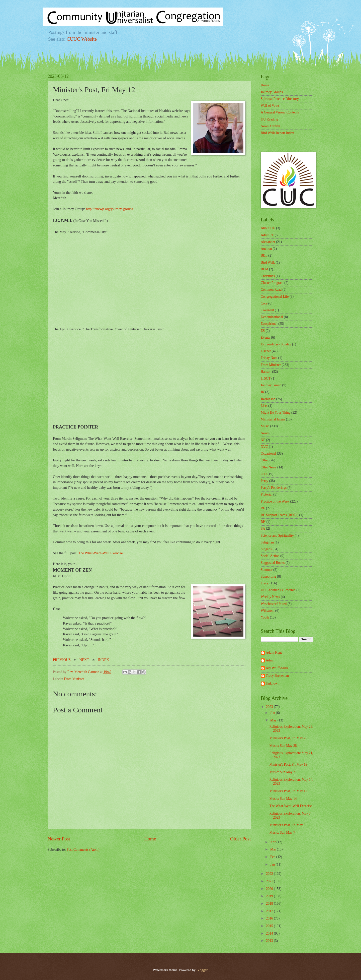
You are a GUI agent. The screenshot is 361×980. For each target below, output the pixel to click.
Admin (270, 660)
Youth (265, 617)
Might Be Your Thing (276, 413)
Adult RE (267, 235)
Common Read (271, 290)
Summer (267, 570)
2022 (270, 874)
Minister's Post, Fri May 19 (288, 764)
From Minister (74, 679)
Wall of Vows (270, 106)
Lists (264, 406)
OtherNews (269, 467)
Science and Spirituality (277, 536)
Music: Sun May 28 (283, 746)
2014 (270, 933)
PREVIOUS (62, 660)
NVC (264, 447)
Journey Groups (272, 92)
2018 (270, 904)
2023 (270, 707)
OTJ (264, 474)
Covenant (267, 310)
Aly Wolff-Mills (277, 668)
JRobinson (268, 399)
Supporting (268, 576)
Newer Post (59, 839)
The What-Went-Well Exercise (101, 553)
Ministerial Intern (273, 419)
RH (263, 522)
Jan (273, 864)
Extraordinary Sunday (276, 344)
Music (265, 426)
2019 (270, 896)
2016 (270, 918)
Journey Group (271, 385)
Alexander (268, 242)
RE (263, 508)
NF (263, 440)
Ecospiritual (269, 324)
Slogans (266, 549)
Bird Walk (268, 262)
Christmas (268, 276)
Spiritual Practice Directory (280, 99)
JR (263, 392)
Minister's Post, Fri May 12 (288, 791)
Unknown (273, 683)
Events (265, 338)
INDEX (103, 660)
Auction (266, 249)
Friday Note (269, 358)
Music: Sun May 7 (282, 833)
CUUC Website (82, 39)
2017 (270, 911)
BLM (264, 269)
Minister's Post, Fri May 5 (287, 825)
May (274, 720)
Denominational (272, 317)
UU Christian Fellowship (278, 590)
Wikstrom (268, 611)
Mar (274, 849)
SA (263, 529)
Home (150, 839)
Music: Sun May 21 (283, 772)
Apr (273, 842)
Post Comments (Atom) (83, 850)
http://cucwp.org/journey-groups (110, 209)
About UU (268, 228)
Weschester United (274, 604)
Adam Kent (274, 653)
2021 (270, 881)
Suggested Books (273, 563)
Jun (273, 713)
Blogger (202, 970)
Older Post (240, 839)
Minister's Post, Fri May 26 (288, 738)
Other (265, 460)
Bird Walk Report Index (277, 133)
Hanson (266, 372)
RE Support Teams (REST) (280, 515)
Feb (273, 857)
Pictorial (267, 494)
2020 (270, 889)
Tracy (265, 583)
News (265, 433)
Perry (264, 481)
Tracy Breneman (277, 676)
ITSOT (266, 378)
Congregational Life (275, 297)
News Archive (271, 126)
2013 (270, 941)
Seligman (267, 542)
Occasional (268, 453)
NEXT (84, 660)
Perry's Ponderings (274, 488)
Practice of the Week (275, 501)
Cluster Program (272, 283)
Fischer (266, 351)
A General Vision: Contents (280, 112)
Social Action (270, 556)
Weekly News (270, 597)
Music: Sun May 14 (283, 799)
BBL (264, 255)
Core (264, 303)
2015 (270, 926)
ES (263, 331)
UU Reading (269, 119)
